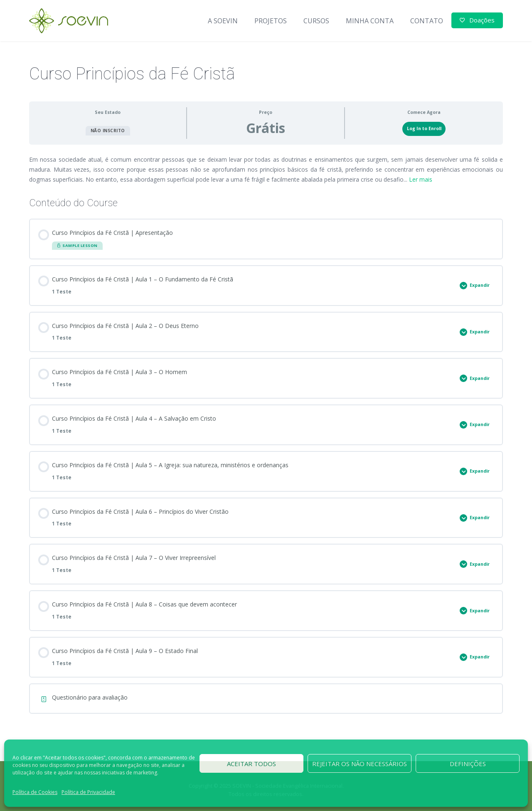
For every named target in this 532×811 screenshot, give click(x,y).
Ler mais (421, 179)
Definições (468, 764)
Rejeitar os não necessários (360, 764)
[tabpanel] (266, 170)
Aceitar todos (251, 764)
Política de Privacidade (88, 792)
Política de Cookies (35, 792)
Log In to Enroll (424, 128)
